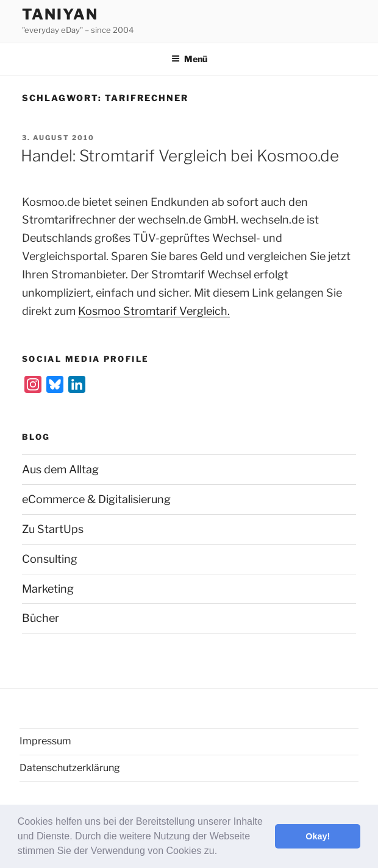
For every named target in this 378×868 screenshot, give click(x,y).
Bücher (41, 618)
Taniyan (60, 14)
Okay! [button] (318, 836)
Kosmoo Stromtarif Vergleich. (154, 311)
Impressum (45, 741)
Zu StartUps (53, 529)
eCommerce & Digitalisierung (96, 499)
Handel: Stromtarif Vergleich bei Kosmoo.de (180, 156)
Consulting (50, 559)
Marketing (48, 589)
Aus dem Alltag (60, 469)
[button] (222, 852)
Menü (189, 59)
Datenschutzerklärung (70, 768)
